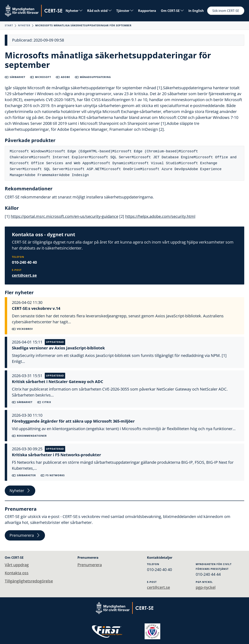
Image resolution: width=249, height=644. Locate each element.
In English (196, 11)
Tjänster (125, 11)
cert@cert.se (24, 275)
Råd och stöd (99, 11)
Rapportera (147, 11)
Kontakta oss (17, 573)
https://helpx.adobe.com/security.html (160, 216)
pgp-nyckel (206, 587)
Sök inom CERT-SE (226, 11)
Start (9, 25)
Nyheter (74, 11)
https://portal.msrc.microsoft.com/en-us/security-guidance (64, 216)
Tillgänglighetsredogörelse (29, 581)
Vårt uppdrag (17, 565)
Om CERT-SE (172, 11)
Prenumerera (25, 536)
